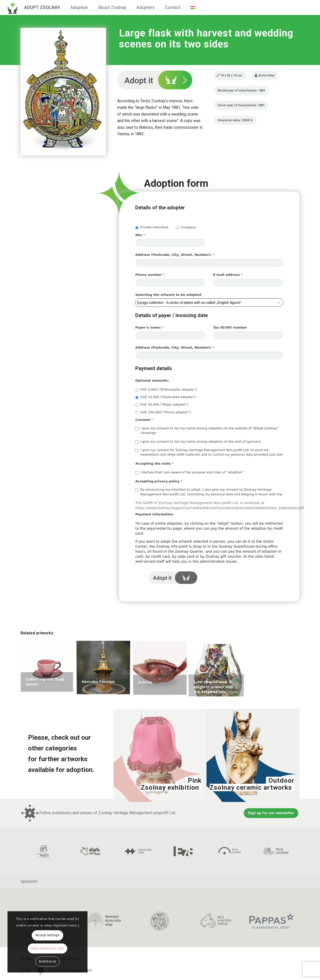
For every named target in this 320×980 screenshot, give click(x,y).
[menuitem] (42, 8)
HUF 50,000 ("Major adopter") (162, 405)
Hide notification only (47, 948)
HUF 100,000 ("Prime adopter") (163, 412)
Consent (144, 420)
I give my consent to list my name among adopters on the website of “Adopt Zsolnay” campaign (207, 430)
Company (186, 227)
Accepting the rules (154, 463)
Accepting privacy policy (159, 481)
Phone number (150, 275)
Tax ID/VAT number (230, 327)
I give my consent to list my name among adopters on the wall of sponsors (198, 442)
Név (140, 235)
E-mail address (228, 275)
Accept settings (48, 935)
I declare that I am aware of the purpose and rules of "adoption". (190, 472)
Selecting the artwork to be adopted (168, 295)
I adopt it (173, 578)
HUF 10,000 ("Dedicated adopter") (165, 397)
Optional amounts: (152, 380)
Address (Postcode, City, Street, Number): (175, 255)
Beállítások (48, 961)
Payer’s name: (150, 327)
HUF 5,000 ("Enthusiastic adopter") (166, 390)
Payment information (154, 514)
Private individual (152, 227)
